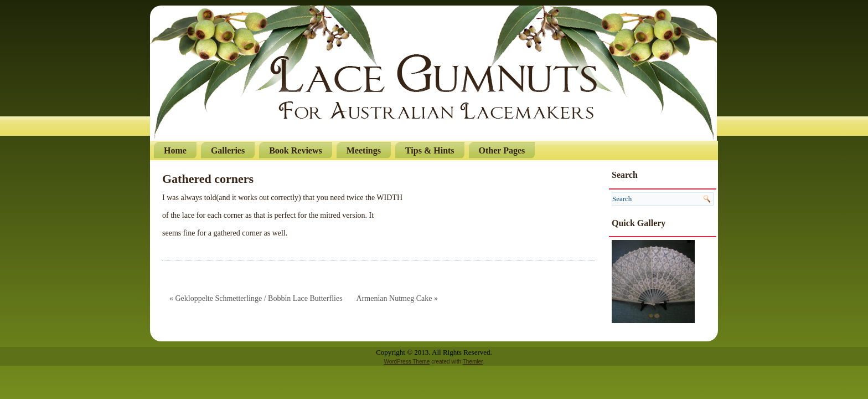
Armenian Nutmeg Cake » (397, 298)
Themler (473, 362)
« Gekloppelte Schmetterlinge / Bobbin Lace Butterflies (256, 298)
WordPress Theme (407, 362)
